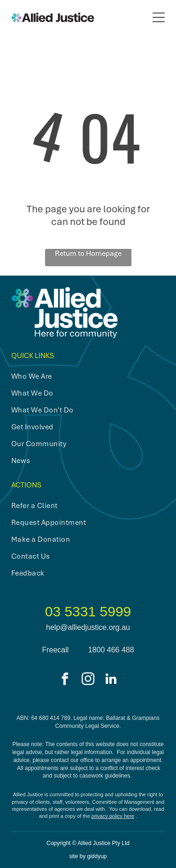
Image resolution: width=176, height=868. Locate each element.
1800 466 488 (111, 650)
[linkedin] (111, 680)
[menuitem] (80, 376)
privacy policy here (113, 816)
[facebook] (65, 680)
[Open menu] (159, 17)
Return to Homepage (88, 254)
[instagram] (88, 680)
